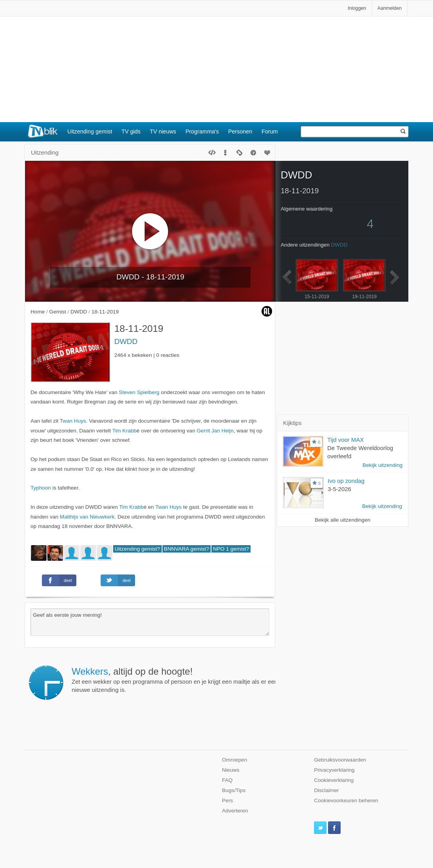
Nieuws (231, 770)
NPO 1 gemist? (231, 549)
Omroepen (235, 760)
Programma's (202, 131)
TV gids (131, 131)
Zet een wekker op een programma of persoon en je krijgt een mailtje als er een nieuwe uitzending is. (175, 680)
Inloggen (357, 8)
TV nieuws (163, 131)
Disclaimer (326, 790)
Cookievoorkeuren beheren (346, 800)
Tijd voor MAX (345, 440)
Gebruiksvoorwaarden (340, 760)
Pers (227, 800)
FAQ (227, 780)
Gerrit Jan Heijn (215, 431)
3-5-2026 (339, 489)
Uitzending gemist (90, 131)
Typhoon (41, 488)
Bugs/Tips (234, 790)
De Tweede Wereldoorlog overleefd (360, 452)
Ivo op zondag (346, 481)
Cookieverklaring (334, 780)
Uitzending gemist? (137, 549)
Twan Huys (73, 421)
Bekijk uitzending (382, 465)
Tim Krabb (124, 431)
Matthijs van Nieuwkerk (87, 517)
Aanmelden (390, 8)
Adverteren (235, 811)
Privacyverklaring (334, 770)
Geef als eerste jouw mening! (150, 622)
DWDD (126, 341)
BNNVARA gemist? (187, 549)
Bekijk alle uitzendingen (343, 520)
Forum (270, 131)
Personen (240, 131)
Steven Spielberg (139, 392)
